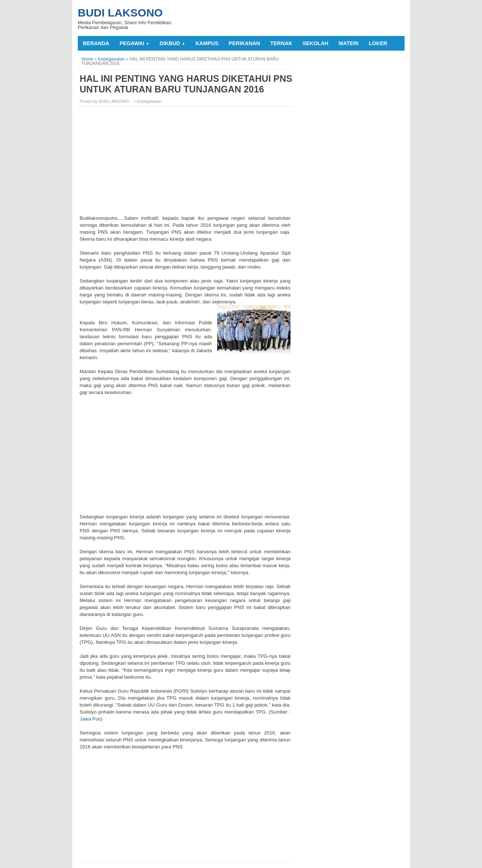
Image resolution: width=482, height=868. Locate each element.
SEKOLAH (315, 43)
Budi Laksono (120, 13)
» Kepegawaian (148, 101)
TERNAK (281, 43)
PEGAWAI (134, 43)
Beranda (96, 43)
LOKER (378, 43)
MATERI (348, 43)
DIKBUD (172, 43)
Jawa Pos (90, 719)
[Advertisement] (186, 163)
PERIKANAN (244, 43)
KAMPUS (207, 43)
